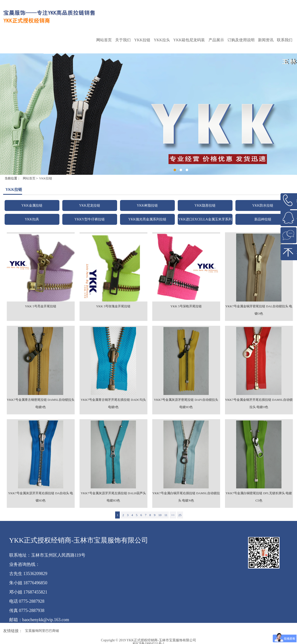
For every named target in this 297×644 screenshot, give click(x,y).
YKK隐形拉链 (205, 205)
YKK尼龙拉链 (89, 205)
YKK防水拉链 (263, 205)
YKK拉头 (162, 40)
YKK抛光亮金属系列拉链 (147, 219)
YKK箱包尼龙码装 (189, 40)
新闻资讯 (266, 40)
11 (166, 515)
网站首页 (104, 40)
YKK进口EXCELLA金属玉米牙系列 (205, 219)
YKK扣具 (32, 219)
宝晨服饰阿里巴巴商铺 (42, 631)
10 (160, 515)
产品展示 (216, 40)
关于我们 (123, 40)
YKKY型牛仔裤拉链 (89, 219)
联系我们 (285, 40)
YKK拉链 (142, 40)
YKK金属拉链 (32, 205)
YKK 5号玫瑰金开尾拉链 (113, 306)
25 (180, 515)
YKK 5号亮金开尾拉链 (41, 306)
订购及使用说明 (241, 40)
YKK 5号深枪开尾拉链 (186, 306)
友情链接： (13, 631)
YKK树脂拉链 (147, 205)
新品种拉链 (263, 219)
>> (173, 515)
